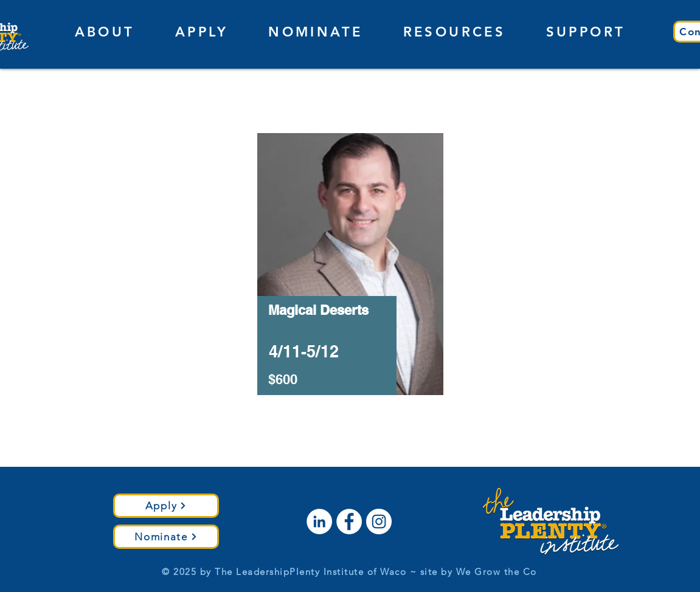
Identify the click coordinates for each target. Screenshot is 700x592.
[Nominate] (166, 537)
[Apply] (166, 506)
